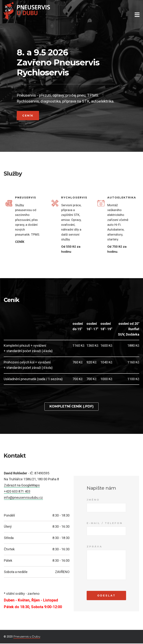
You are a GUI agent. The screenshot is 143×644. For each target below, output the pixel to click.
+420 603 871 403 (17, 491)
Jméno (93, 500)
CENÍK (20, 242)
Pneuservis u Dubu (27, 637)
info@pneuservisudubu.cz (23, 497)
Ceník (28, 116)
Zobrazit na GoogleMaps (22, 485)
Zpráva (94, 546)
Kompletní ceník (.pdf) (71, 406)
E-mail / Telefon (105, 523)
